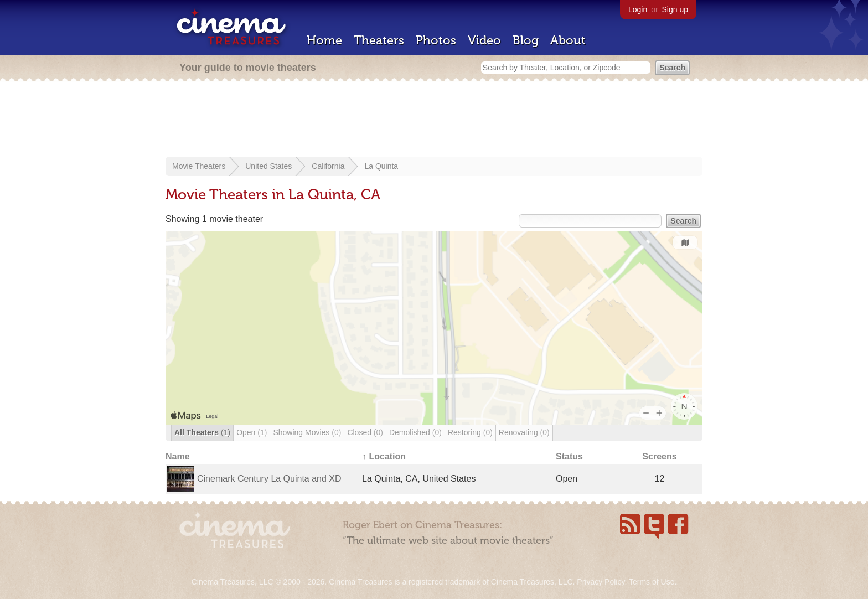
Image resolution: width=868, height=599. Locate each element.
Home (324, 40)
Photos (436, 40)
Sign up (675, 9)
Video (484, 40)
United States (268, 166)
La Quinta (381, 166)
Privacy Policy (601, 582)
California (328, 166)
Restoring (470, 432)
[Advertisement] (434, 120)
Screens (659, 456)
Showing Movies (307, 432)
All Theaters (202, 432)
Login (638, 9)
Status (569, 456)
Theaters (379, 40)
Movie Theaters (199, 166)
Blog (526, 40)
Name (178, 456)
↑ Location (384, 456)
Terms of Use (652, 582)
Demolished (415, 432)
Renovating (524, 432)
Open (252, 432)
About (568, 40)
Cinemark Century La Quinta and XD (269, 479)
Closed (365, 432)
